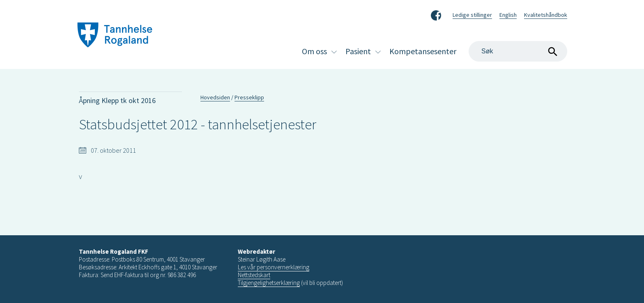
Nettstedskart (254, 275)
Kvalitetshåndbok (546, 15)
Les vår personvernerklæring (274, 267)
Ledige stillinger (472, 15)
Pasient (358, 51)
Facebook (436, 14)
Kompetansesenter (423, 51)
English (508, 15)
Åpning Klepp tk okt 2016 (117, 100)
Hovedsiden (215, 97)
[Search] (518, 51)
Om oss (314, 51)
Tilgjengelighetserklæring (269, 283)
